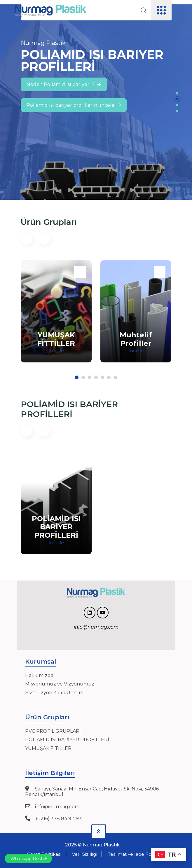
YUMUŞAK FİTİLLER (48, 748)
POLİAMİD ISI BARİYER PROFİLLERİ (56, 527)
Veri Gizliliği (85, 854)
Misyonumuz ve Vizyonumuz (60, 684)
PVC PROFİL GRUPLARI (53, 731)
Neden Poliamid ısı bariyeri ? (64, 84)
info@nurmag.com (57, 807)
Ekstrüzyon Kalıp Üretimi (55, 693)
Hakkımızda (39, 675)
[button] (177, 93)
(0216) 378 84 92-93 (58, 819)
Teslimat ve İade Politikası (137, 854)
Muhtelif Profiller (136, 339)
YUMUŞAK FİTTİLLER (56, 339)
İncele (56, 350)
